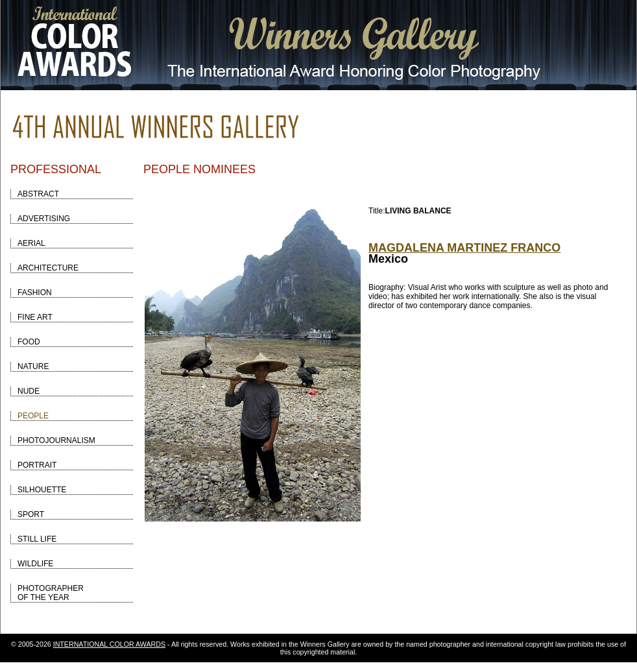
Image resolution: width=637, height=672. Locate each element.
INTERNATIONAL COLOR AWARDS (109, 644)
